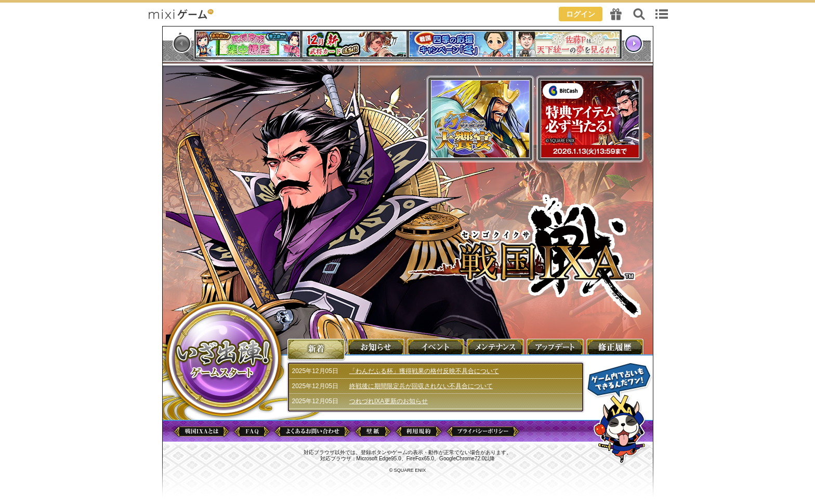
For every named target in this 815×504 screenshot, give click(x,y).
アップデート (556, 346)
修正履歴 (615, 346)
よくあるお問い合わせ (312, 432)
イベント (436, 346)
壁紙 (373, 432)
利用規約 (419, 432)
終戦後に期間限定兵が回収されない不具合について (421, 386)
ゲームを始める (224, 359)
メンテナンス (496, 346)
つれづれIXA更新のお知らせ (389, 401)
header (407, 13)
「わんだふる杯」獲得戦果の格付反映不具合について (424, 371)
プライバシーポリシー (483, 432)
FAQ (252, 432)
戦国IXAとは (201, 432)
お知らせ (376, 346)
